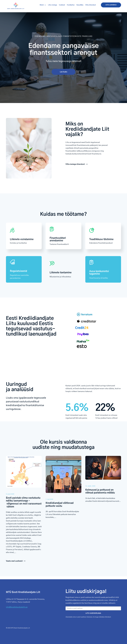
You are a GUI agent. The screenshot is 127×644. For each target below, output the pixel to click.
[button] (43, 5)
